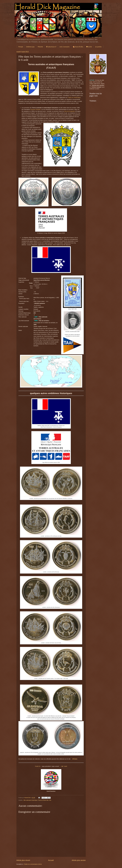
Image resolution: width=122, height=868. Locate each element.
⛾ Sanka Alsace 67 (51, 47)
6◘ (38, 766)
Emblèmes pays (30, 47)
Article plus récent (23, 860)
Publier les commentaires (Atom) (33, 864)
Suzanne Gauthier (36, 109)
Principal (21, 47)
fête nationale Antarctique (30, 800)
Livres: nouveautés (65, 47)
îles (50, 800)
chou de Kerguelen (70, 111)
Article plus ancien (79, 860)
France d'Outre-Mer (43, 800)
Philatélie (40, 47)
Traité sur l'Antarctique (74, 97)
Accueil (51, 860)
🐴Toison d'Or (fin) (78, 47)
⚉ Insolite (89, 47)
